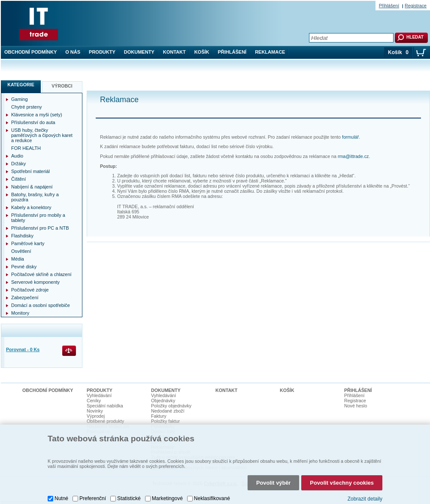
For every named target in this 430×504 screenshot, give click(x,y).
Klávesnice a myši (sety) (37, 115)
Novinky (95, 411)
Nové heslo (356, 406)
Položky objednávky (171, 406)
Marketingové (167, 496)
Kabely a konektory (31, 207)
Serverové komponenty (35, 282)
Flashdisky (22, 236)
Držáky (18, 164)
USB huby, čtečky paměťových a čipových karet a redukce (42, 135)
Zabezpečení (25, 298)
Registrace (416, 6)
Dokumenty (139, 52)
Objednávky (163, 401)
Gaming (20, 99)
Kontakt (174, 52)
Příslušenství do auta (33, 122)
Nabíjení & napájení (32, 187)
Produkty (102, 52)
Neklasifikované (212, 496)
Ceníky (94, 401)
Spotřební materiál (30, 171)
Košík (202, 52)
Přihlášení (232, 52)
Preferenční (93, 496)
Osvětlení (21, 251)
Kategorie (21, 85)
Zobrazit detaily (365, 497)
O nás (73, 52)
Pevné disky (24, 267)
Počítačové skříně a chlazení (41, 274)
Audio (17, 156)
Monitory (20, 313)
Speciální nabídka (105, 406)
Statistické (129, 496)
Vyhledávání (99, 395)
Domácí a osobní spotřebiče (41, 305)
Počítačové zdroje (30, 290)
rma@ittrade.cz (353, 156)
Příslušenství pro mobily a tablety (38, 218)
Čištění (18, 179)
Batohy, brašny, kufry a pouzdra (35, 197)
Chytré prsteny (27, 107)
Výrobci (62, 86)
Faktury (159, 416)
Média (18, 259)
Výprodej (96, 416)
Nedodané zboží (168, 411)
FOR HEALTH (26, 148)
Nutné (61, 496)
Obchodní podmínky (30, 52)
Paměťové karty (28, 243)
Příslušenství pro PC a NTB (40, 228)
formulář (350, 137)
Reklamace (270, 52)
